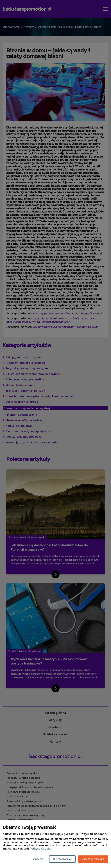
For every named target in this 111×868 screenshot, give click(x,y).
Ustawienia (37, 859)
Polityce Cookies (41, 848)
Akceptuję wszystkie (93, 859)
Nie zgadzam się (62, 859)
